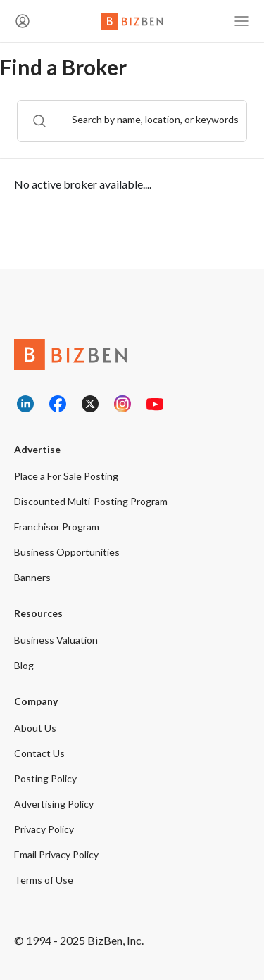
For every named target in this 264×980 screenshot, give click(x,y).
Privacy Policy (44, 829)
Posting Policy (45, 778)
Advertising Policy (54, 804)
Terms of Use (44, 880)
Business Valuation (56, 640)
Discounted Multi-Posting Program (91, 501)
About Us (35, 728)
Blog (24, 665)
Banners (32, 577)
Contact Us (39, 753)
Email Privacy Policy (56, 854)
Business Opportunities (67, 552)
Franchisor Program (57, 527)
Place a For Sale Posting (66, 476)
